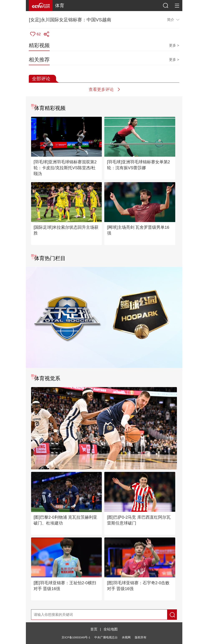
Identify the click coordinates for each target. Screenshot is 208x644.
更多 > (174, 45)
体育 (60, 6)
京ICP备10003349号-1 (76, 637)
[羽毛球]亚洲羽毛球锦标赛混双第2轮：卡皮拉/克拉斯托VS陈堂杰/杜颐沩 (65, 168)
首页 (94, 629)
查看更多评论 (101, 89)
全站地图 (111, 629)
